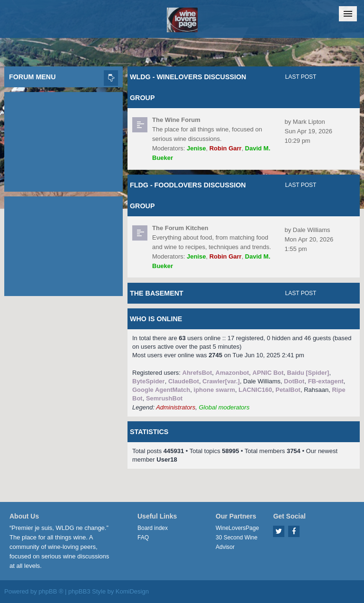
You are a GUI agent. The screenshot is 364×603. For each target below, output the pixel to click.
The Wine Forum (176, 120)
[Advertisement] (64, 139)
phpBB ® (51, 591)
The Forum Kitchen (180, 228)
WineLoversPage (237, 528)
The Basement (157, 293)
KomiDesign (132, 591)
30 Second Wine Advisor (237, 542)
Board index (153, 528)
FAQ (143, 538)
